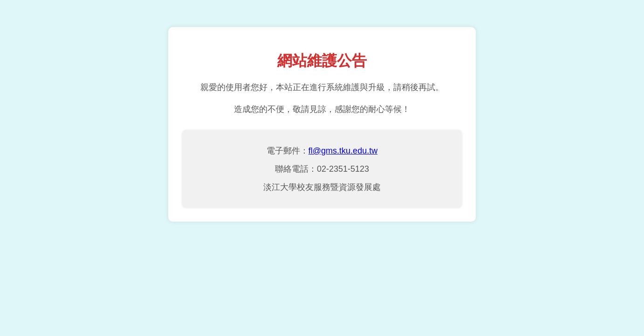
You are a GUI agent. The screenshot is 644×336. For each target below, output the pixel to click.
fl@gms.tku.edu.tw (343, 151)
